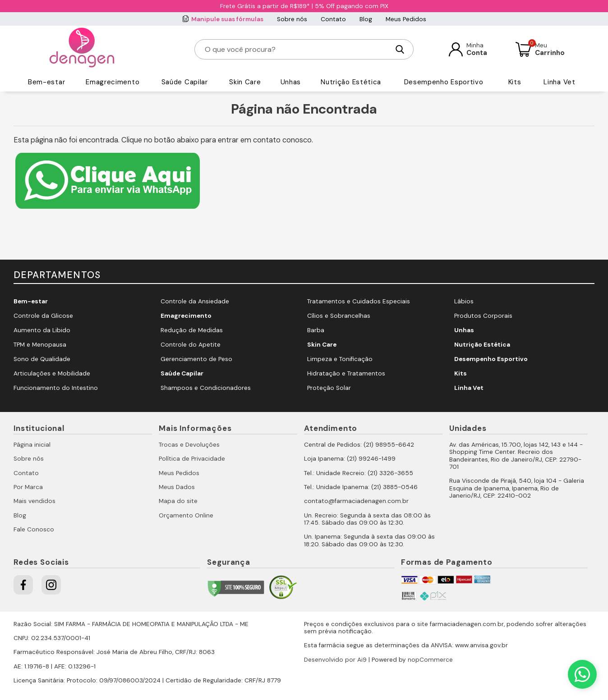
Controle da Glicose (43, 316)
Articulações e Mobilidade (52, 373)
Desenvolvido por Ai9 (335, 660)
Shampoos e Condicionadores (206, 388)
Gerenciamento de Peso (196, 359)
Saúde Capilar (185, 82)
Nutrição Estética (351, 82)
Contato (333, 19)
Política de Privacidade (192, 459)
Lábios (464, 301)
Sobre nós (292, 19)
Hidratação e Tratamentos (346, 373)
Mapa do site (178, 501)
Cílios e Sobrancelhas (339, 316)
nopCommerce (430, 660)
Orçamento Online (186, 515)
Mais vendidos (35, 501)
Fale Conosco (34, 529)
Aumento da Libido (42, 330)
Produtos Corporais (483, 316)
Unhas (291, 82)
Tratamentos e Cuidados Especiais (359, 301)
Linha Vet (559, 82)
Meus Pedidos (406, 19)
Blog (366, 19)
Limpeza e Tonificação (340, 359)
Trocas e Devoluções (189, 445)
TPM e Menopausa (40, 345)
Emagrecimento (113, 82)
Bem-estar (46, 82)
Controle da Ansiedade (195, 301)
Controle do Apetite (191, 345)
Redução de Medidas (192, 330)
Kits (515, 82)
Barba (316, 330)
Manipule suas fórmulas (227, 19)
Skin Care (245, 82)
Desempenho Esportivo (444, 82)
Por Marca (28, 487)
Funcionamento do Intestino (56, 388)
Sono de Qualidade (42, 359)
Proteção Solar (329, 388)
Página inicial (32, 445)
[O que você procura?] (297, 49)
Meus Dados (177, 487)
